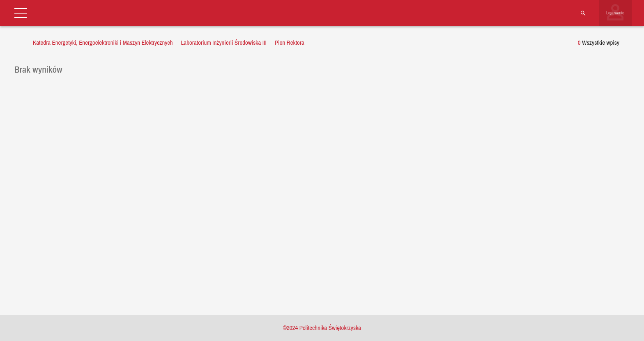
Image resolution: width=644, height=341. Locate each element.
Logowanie (615, 13)
